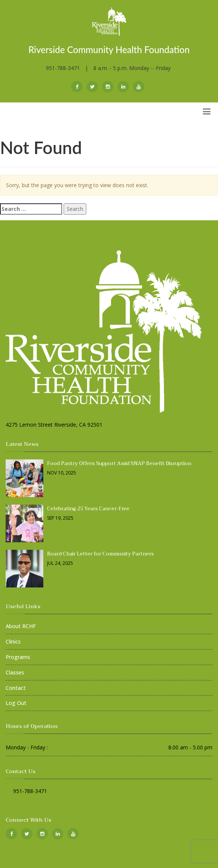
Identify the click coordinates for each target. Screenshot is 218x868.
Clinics (13, 641)
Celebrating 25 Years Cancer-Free (88, 509)
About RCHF (21, 626)
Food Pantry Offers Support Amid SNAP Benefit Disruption (119, 463)
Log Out (16, 703)
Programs (18, 657)
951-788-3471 (63, 68)
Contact (16, 688)
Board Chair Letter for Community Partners (101, 554)
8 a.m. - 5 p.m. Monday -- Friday (132, 68)
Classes (15, 672)
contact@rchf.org (34, 800)
